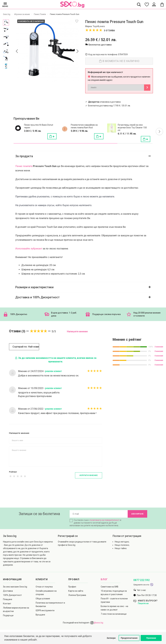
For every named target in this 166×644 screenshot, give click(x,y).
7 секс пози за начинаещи (114, 614)
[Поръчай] (52, 136)
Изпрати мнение (89, 475)
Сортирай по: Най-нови (26, 347)
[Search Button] (139, 4)
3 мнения (159, 347)
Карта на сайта (76, 591)
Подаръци (8, 615)
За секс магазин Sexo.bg (15, 587)
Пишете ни (143, 603)
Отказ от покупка (44, 587)
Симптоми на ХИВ (110, 587)
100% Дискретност (12, 595)
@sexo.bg (97, 623)
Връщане (40, 615)
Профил (72, 587)
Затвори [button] (111, 638)
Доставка (8, 591)
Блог (104, 579)
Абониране (137, 514)
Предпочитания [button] (129, 638)
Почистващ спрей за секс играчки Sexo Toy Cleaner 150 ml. (132, 128)
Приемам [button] (151, 638)
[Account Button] (154, 5)
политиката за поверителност (105, 520)
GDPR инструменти (45, 610)
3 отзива (109, 31)
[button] (159, 131)
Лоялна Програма (77, 595)
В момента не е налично (119, 61)
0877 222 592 (141, 580)
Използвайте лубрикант (29, 249)
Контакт (7, 604)
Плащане (8, 599)
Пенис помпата (24, 166)
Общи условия (43, 599)
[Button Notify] (147, 88)
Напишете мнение (77, 331)
